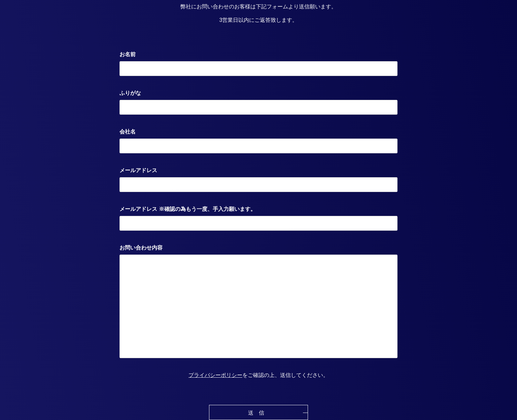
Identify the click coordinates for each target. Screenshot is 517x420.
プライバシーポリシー (215, 375)
